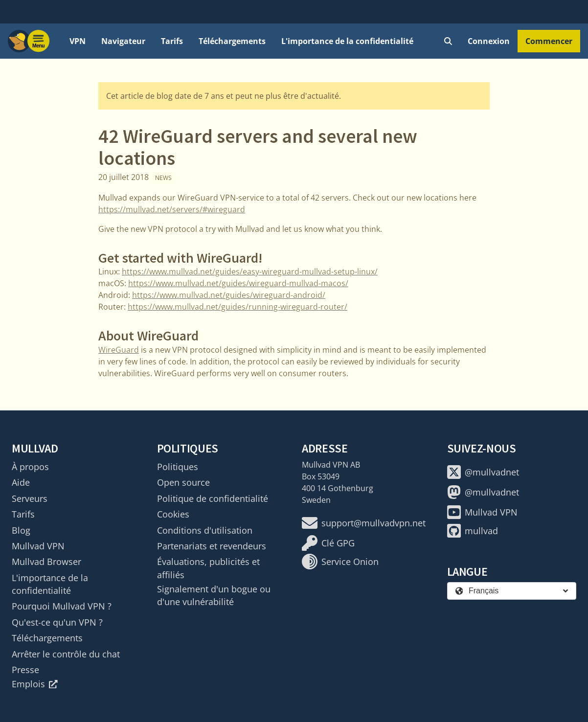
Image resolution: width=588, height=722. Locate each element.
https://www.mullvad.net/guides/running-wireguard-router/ (237, 307)
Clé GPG (328, 543)
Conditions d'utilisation (205, 530)
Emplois (35, 684)
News (163, 178)
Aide (21, 482)
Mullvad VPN (38, 546)
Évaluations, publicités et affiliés (208, 568)
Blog (21, 530)
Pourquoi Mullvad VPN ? (62, 606)
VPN (78, 41)
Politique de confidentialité (213, 498)
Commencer (549, 41)
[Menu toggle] (39, 41)
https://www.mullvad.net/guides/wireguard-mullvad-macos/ (238, 283)
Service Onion (340, 562)
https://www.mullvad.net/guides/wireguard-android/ (229, 295)
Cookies (173, 514)
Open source (183, 482)
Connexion (489, 41)
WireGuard (119, 350)
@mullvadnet (483, 472)
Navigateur (123, 41)
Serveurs (30, 498)
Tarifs (172, 41)
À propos (30, 467)
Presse (25, 670)
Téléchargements (232, 41)
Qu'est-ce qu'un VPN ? (57, 622)
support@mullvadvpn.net (364, 523)
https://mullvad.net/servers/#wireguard (172, 209)
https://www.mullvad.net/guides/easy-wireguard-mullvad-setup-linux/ (250, 271)
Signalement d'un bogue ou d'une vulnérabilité (214, 595)
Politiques (178, 467)
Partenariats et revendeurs (212, 546)
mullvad (473, 531)
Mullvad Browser (46, 562)
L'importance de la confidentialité (347, 41)
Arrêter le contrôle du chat (66, 654)
